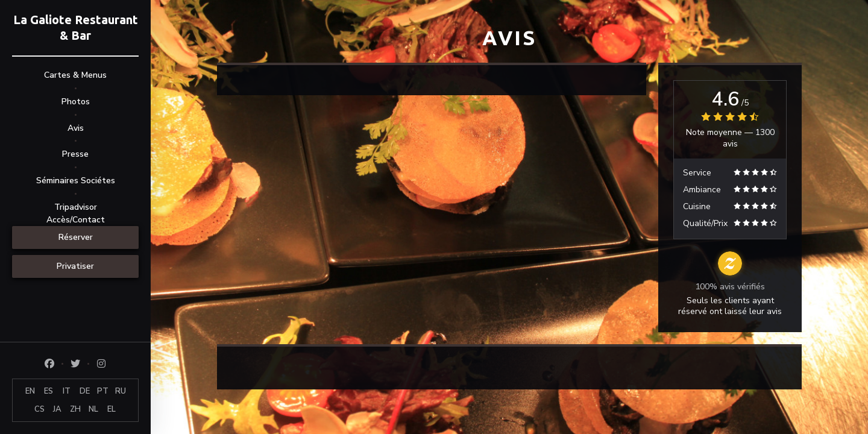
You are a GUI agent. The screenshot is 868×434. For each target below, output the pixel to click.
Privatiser (75, 266)
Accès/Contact (76, 220)
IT (67, 391)
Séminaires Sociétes (76, 181)
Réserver (76, 237)
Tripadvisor (76, 207)
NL (93, 409)
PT (103, 391)
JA (57, 409)
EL (112, 409)
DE (85, 391)
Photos (76, 102)
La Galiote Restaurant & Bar (76, 27)
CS (39, 409)
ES (49, 391)
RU (121, 391)
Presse (75, 154)
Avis (76, 128)
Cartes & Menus (75, 75)
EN (30, 391)
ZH (75, 409)
